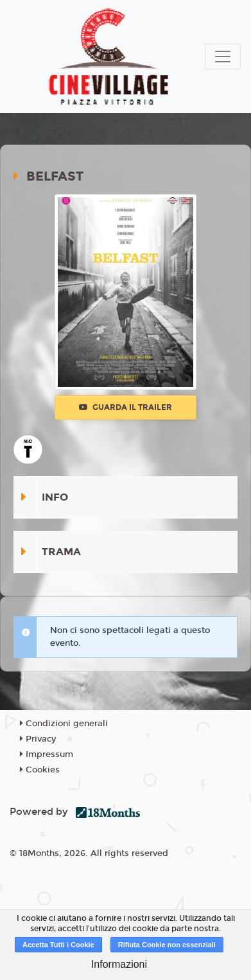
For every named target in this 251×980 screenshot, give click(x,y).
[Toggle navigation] (223, 57)
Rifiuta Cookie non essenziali (167, 945)
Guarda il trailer (125, 407)
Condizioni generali (64, 724)
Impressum (47, 754)
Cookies (40, 770)
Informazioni (119, 964)
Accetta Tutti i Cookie (58, 945)
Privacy (38, 739)
